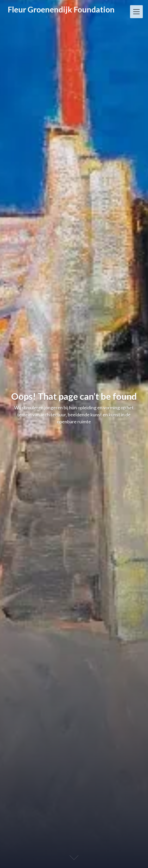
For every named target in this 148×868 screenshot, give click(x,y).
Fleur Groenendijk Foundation (61, 9)
